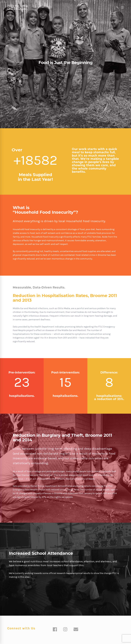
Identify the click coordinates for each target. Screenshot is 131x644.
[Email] (76, 630)
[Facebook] (55, 630)
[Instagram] (65, 630)
